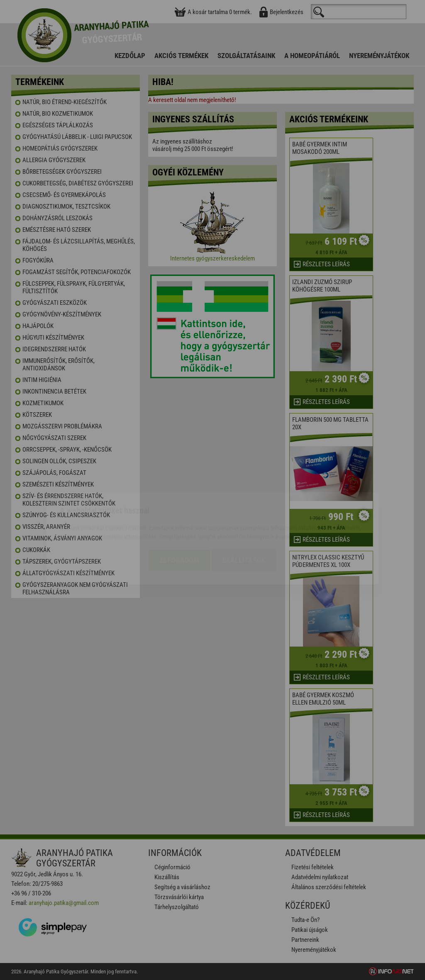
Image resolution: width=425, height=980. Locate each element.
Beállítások (244, 512)
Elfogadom (180, 512)
